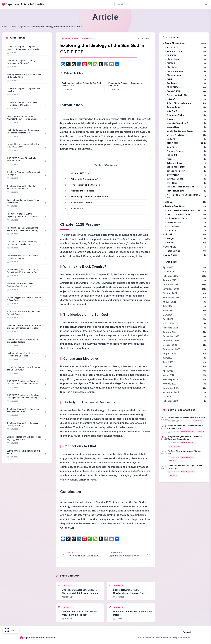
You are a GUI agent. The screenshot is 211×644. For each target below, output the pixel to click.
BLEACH (185, 63)
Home (5, 27)
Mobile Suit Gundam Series (185, 131)
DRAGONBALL (185, 87)
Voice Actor (184, 255)
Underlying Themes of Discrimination (90, 197)
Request (187, 632)
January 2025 (169, 280)
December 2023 (171, 336)
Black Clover (185, 59)
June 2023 (168, 362)
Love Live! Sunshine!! (185, 123)
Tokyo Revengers (185, 191)
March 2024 (169, 323)
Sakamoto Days (185, 163)
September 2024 (171, 298)
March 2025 (169, 272)
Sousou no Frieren (185, 171)
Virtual (184, 234)
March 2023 (169, 375)
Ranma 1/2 (185, 155)
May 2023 (167, 367)
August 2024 (169, 302)
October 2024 (170, 293)
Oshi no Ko (185, 147)
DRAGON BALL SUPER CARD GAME (185, 210)
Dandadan (185, 83)
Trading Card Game (184, 206)
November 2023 (171, 341)
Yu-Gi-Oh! (185, 230)
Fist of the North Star (185, 95)
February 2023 (170, 379)
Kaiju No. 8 (185, 111)
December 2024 (171, 285)
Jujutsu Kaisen (185, 107)
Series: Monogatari (185, 167)
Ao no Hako (185, 47)
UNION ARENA (185, 222)
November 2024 (171, 289)
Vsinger (185, 239)
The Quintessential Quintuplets (185, 187)
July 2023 (167, 358)
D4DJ (185, 79)
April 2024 (168, 319)
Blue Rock (185, 67)
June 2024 (168, 310)
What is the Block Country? (85, 179)
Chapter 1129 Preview (82, 173)
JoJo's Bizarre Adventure (185, 103)
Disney (184, 202)
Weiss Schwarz (185, 226)
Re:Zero (185, 159)
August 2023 (169, 354)
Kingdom (185, 119)
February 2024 (170, 328)
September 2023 (171, 349)
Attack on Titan (185, 51)
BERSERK (185, 55)
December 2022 (171, 388)
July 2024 (167, 306)
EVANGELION (185, 91)
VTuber (185, 243)
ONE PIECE (87, 38)
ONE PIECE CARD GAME (185, 214)
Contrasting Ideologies (83, 191)
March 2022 (169, 397)
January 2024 (169, 332)
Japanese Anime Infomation (24, 4)
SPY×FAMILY (185, 175)
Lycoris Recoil (185, 127)
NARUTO (185, 139)
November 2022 (171, 392)
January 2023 (169, 384)
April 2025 (168, 267)
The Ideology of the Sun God (86, 185)
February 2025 (170, 276)
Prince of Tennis (185, 151)
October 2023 (170, 345)
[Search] (206, 4)
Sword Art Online (185, 179)
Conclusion (77, 208)
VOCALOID (184, 247)
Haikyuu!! (185, 99)
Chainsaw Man (185, 75)
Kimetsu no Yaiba (185, 115)
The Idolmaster (185, 183)
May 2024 (167, 315)
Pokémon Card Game (185, 218)
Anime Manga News (19, 27)
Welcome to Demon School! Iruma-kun (185, 196)
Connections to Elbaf (82, 202)
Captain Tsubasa (185, 71)
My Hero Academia (185, 135)
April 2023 (168, 371)
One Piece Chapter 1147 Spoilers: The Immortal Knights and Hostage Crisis (80, 593)
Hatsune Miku (185, 251)
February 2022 (170, 401)
